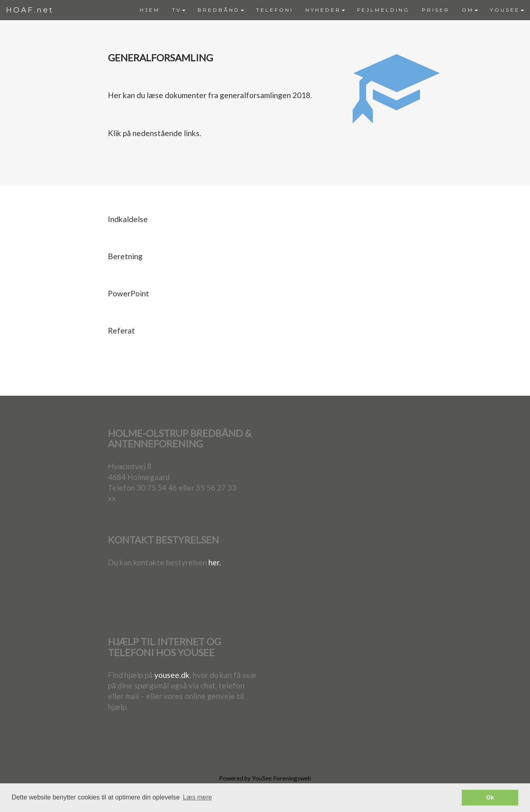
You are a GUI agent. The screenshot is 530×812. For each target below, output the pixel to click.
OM (470, 10)
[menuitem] (150, 10)
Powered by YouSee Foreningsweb (265, 778)
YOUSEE (507, 10)
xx (112, 498)
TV (179, 10)
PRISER (436, 10)
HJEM (150, 10)
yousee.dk (172, 675)
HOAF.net (30, 10)
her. (215, 562)
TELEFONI (275, 10)
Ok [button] (490, 797)
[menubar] (332, 10)
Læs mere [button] (198, 797)
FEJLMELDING (383, 10)
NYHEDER (325, 10)
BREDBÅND (221, 10)
